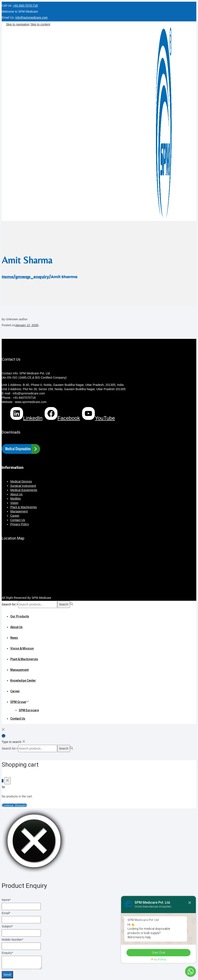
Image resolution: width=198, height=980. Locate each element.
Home (8, 277)
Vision (14, 503)
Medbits (15, 499)
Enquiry (7, 953)
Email (6, 913)
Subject (7, 926)
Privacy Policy (20, 524)
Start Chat (158, 953)
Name (6, 900)
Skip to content (40, 24)
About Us (16, 494)
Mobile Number (12, 940)
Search (64, 604)
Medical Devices (21, 481)
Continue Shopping (14, 805)
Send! (7, 975)
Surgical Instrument (23, 486)
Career (15, 516)
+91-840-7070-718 (25, 6)
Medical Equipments (24, 490)
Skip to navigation (18, 24)
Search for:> (10, 604)
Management (19, 511)
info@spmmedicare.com (32, 18)
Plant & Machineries (24, 507)
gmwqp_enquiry (32, 277)
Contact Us (18, 520)
